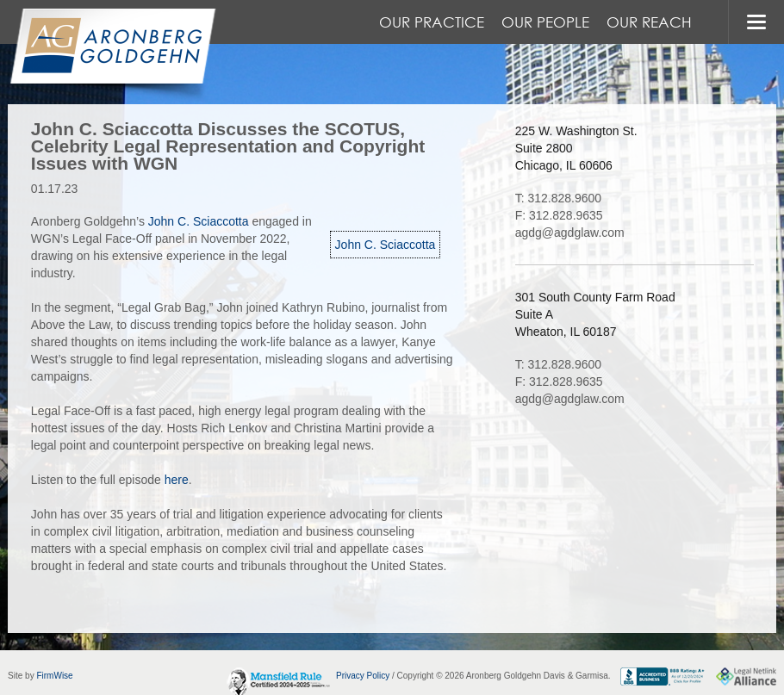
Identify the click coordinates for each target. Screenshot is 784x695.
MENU (756, 22)
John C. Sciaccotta (386, 245)
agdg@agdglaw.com (570, 233)
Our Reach (649, 22)
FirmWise (54, 676)
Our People (545, 22)
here (177, 480)
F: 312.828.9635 (559, 215)
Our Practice (432, 22)
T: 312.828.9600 (558, 198)
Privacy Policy (363, 676)
